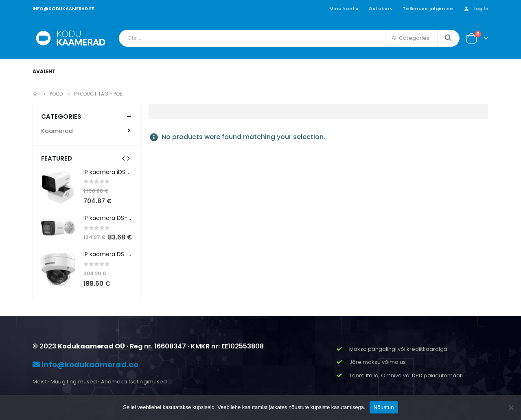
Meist (40, 382)
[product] (58, 187)
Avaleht (44, 71)
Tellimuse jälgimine (428, 9)
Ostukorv (381, 9)
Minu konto (344, 9)
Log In (476, 9)
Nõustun (384, 407)
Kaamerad (57, 131)
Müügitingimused (74, 382)
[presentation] (123, 158)
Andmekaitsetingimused (134, 382)
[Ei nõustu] (511, 407)
